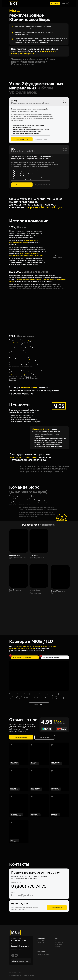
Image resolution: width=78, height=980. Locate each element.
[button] (60, 806)
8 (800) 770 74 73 (29, 886)
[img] (39, 780)
